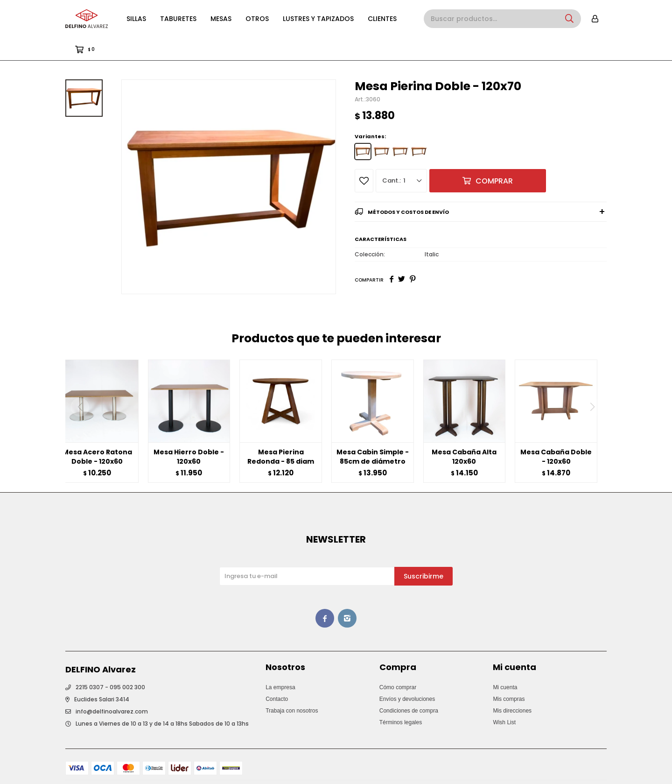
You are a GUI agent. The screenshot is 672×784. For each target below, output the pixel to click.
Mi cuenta (505, 664)
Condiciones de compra (409, 687)
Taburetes (178, 19)
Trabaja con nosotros (292, 687)
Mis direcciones (512, 687)
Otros (257, 19)
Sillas (136, 19)
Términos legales (401, 699)
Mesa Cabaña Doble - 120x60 (556, 433)
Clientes (382, 19)
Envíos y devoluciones (407, 676)
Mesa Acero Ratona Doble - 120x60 (97, 433)
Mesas (221, 19)
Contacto (277, 676)
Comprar (494, 158)
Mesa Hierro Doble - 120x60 (189, 433)
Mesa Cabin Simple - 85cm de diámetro (373, 433)
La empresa (280, 664)
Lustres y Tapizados (318, 19)
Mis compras (509, 676)
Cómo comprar (398, 664)
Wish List (504, 699)
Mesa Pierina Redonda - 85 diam (281, 433)
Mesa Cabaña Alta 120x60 (464, 433)
